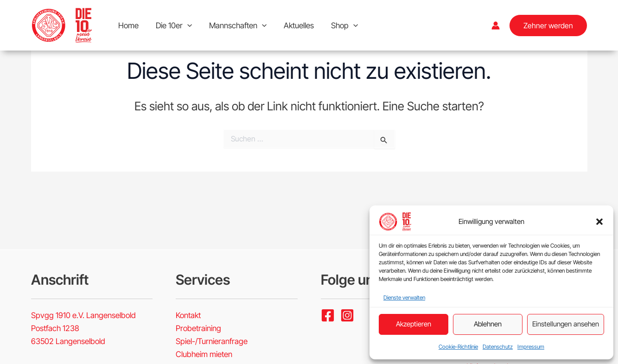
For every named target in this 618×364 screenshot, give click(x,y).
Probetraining (198, 328)
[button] (599, 222)
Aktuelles (294, 26)
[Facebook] (328, 315)
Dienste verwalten (404, 297)
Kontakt (188, 315)
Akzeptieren (414, 324)
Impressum (531, 347)
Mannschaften (235, 26)
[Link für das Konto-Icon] (496, 26)
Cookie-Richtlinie (458, 347)
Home (128, 26)
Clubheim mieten (204, 354)
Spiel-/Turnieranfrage (212, 341)
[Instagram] (347, 315)
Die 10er (172, 26)
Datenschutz (498, 347)
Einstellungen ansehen (566, 324)
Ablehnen (488, 324)
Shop (338, 26)
